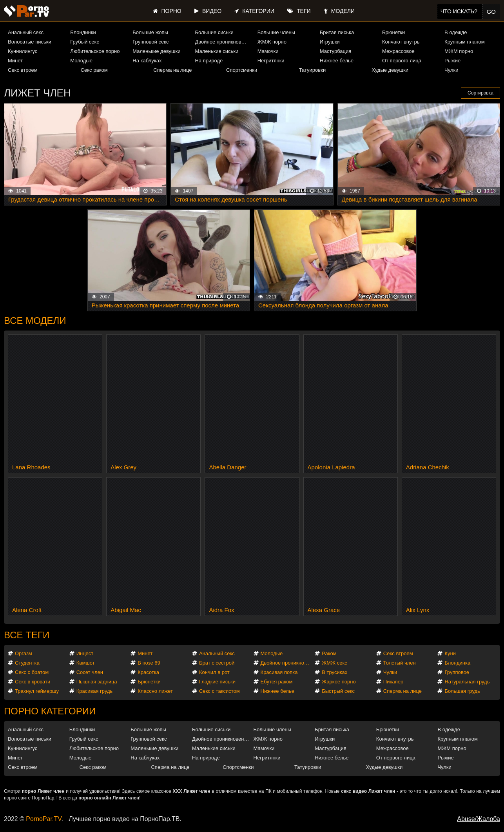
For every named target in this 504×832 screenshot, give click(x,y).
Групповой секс (150, 42)
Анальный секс (26, 32)
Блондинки (83, 32)
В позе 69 (149, 663)
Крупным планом (464, 42)
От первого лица (402, 61)
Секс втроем (23, 70)
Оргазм (24, 653)
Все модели (35, 321)
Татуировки (312, 70)
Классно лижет (155, 691)
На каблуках (147, 61)
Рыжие (452, 61)
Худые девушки (390, 70)
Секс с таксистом (219, 691)
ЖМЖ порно (272, 42)
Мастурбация (336, 51)
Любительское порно (95, 51)
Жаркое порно (339, 682)
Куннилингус (23, 51)
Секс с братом (32, 672)
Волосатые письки (30, 42)
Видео (208, 11)
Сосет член (90, 672)
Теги (299, 11)
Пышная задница (97, 682)
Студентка (27, 663)
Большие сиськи (214, 32)
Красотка (148, 672)
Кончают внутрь (401, 42)
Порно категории (50, 711)
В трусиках (334, 672)
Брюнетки (393, 32)
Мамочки (268, 51)
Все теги (27, 635)
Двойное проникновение (223, 42)
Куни (450, 653)
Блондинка (457, 663)
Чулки (451, 70)
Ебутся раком (277, 682)
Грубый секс (85, 42)
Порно (167, 11)
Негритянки (271, 61)
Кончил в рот (214, 672)
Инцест (85, 653)
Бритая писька (337, 32)
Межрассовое (398, 51)
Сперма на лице (172, 70)
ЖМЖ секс (334, 663)
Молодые (81, 61)
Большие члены (276, 32)
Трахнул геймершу (37, 691)
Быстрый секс (338, 691)
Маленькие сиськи (217, 51)
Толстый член (400, 663)
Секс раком (94, 70)
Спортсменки (242, 70)
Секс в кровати (33, 682)
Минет (15, 61)
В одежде (456, 32)
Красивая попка (279, 672)
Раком (329, 653)
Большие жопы (150, 32)
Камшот (86, 663)
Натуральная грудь (467, 682)
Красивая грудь (95, 691)
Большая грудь (462, 691)
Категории (254, 11)
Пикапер (393, 682)
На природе (209, 61)
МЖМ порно (459, 51)
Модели (339, 11)
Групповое (457, 672)
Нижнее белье (337, 61)
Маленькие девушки (156, 51)
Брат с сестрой (217, 663)
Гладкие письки (217, 682)
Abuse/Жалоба (479, 819)
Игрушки (330, 42)
